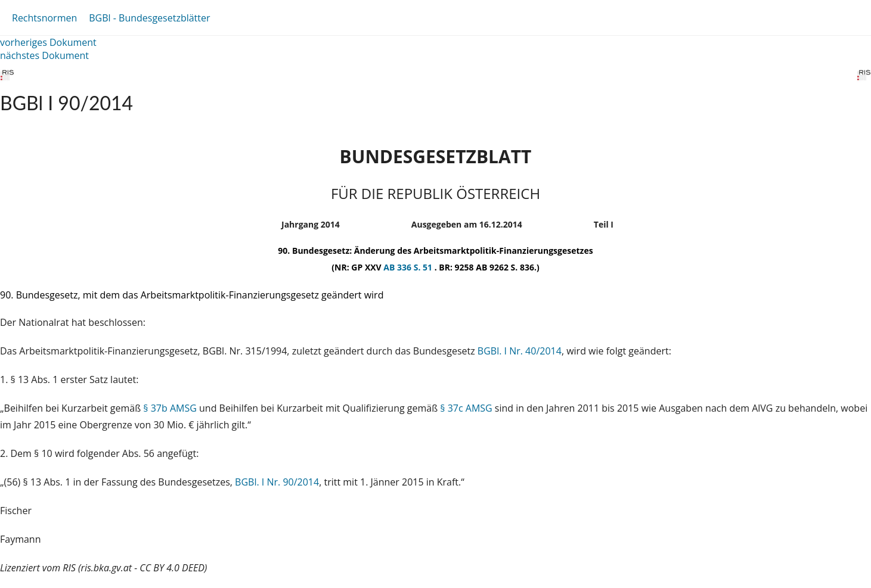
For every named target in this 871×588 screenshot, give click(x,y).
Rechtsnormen (44, 18)
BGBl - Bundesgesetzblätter (149, 18)
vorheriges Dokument (48, 42)
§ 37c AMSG (466, 408)
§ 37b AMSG (170, 408)
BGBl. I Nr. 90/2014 (277, 482)
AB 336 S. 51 (409, 267)
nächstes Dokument (44, 55)
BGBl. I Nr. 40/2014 (520, 351)
